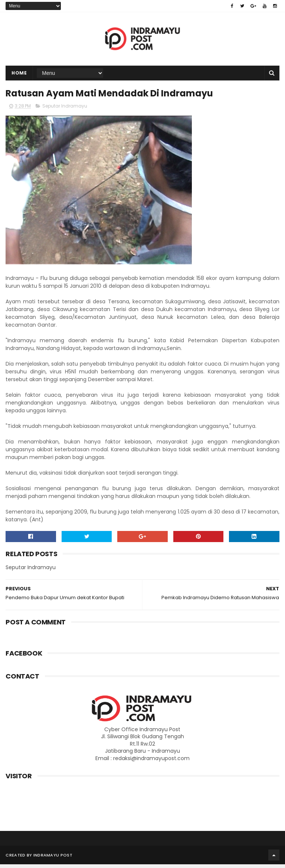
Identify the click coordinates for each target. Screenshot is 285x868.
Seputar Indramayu (65, 110)
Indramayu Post (53, 859)
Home (19, 75)
